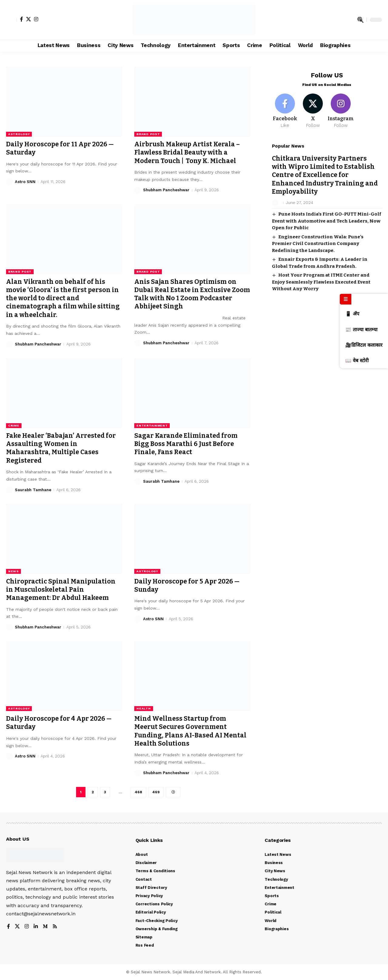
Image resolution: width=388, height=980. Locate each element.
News (13, 571)
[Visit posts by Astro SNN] (9, 182)
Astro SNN (25, 182)
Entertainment (152, 425)
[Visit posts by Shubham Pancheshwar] (138, 190)
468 (138, 792)
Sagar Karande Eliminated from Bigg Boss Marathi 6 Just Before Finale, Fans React (186, 444)
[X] (28, 19)
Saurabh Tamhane (33, 490)
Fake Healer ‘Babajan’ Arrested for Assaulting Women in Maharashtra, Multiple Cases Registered (61, 448)
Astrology (19, 134)
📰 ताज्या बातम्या (361, 330)
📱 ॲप (352, 314)
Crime (14, 425)
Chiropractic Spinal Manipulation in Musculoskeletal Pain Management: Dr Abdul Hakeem (61, 590)
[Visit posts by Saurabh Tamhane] (9, 490)
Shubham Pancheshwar (166, 190)
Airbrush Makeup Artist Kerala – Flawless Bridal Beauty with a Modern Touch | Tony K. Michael (187, 153)
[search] (360, 20)
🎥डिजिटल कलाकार (364, 345)
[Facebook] (22, 19)
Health (144, 708)
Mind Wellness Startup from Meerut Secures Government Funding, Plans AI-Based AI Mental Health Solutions (190, 731)
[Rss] (55, 927)
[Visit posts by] (275, 198)
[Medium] (45, 927)
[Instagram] (36, 19)
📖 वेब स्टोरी (357, 361)
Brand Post (148, 134)
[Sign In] (12, 20)
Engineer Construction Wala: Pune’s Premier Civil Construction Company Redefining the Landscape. (318, 238)
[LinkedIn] (36, 927)
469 (156, 792)
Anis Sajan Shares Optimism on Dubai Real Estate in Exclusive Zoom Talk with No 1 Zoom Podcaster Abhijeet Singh (192, 294)
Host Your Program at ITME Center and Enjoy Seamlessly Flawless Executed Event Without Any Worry (321, 277)
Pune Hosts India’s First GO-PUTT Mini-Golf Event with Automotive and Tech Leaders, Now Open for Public (326, 216)
